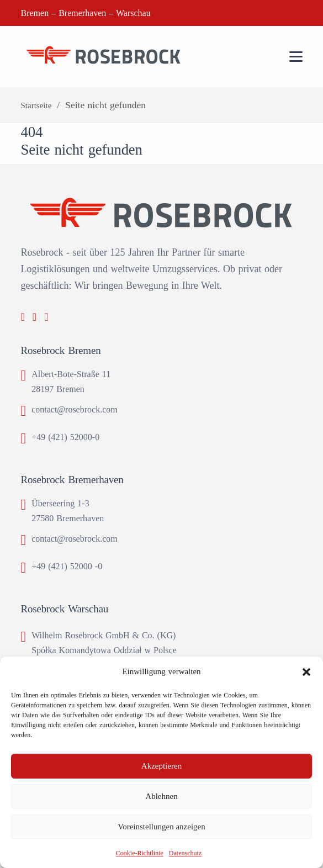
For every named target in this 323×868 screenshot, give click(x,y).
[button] (306, 672)
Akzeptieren (161, 766)
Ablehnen (161, 796)
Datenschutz (185, 853)
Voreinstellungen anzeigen (161, 827)
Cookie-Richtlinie (140, 853)
